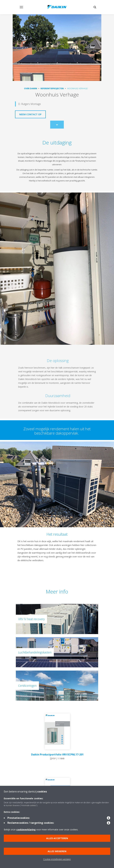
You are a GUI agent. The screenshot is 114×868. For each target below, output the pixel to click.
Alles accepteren (57, 838)
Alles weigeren (57, 851)
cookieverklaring (26, 830)
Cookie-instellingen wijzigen (57, 859)
